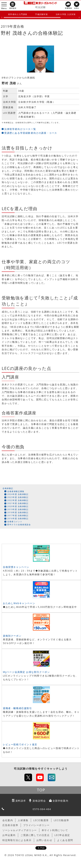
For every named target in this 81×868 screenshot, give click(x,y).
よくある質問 (65, 840)
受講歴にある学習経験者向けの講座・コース (31, 133)
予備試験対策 (42, 14)
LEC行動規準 (61, 820)
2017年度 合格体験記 (18, 515)
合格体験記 (8, 488)
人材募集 (23, 820)
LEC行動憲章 (41, 820)
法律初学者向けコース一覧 (20, 129)
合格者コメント (15, 521)
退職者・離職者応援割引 (17, 708)
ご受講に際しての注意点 (35, 835)
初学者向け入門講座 (18, 14)
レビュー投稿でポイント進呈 (20, 744)
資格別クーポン (12, 636)
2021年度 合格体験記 (18, 503)
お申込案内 (9, 835)
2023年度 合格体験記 (18, 497)
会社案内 (8, 820)
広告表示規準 (10, 825)
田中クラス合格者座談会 (19, 524)
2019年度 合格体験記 (18, 509)
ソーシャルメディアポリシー (20, 830)
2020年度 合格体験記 (18, 506)
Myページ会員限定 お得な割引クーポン (26, 672)
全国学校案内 (60, 801)
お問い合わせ (44, 840)
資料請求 (21, 801)
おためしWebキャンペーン (19, 603)
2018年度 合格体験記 (18, 512)
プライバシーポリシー (36, 825)
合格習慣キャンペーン (16, 567)
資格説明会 (39, 801)
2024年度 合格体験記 (18, 494)
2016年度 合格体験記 (18, 518)
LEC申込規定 (62, 835)
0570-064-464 (42, 809)
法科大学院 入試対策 (66, 14)
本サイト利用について (55, 830)
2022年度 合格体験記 (18, 500)
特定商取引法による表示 (17, 840)
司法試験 (40, 7)
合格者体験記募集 (16, 491)
